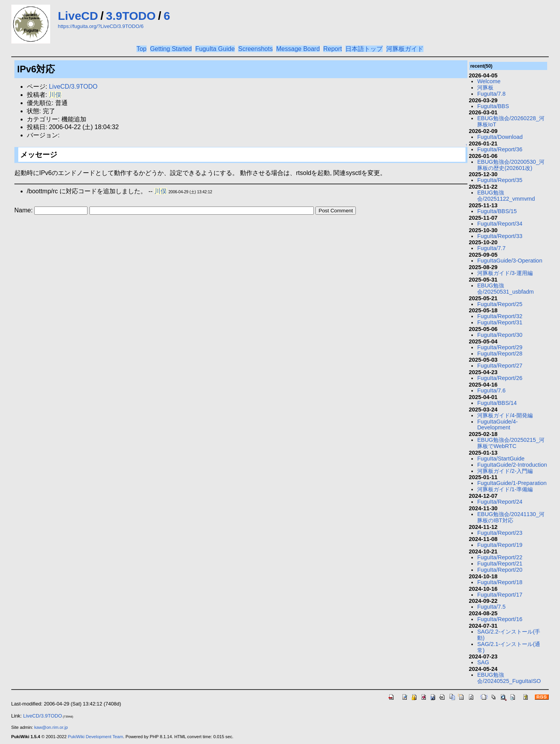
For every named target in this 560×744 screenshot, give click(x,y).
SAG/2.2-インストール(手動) (509, 635)
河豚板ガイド (405, 49)
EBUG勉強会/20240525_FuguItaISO (509, 678)
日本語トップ (364, 49)
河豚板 (485, 88)
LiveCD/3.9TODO (73, 87)
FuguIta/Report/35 (500, 180)
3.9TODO (131, 16)
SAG (483, 662)
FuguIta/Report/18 (500, 582)
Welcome (489, 81)
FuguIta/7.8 (491, 94)
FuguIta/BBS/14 (497, 403)
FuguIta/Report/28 (500, 354)
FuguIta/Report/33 (500, 236)
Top (142, 49)
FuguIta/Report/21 (500, 564)
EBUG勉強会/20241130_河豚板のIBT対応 (511, 517)
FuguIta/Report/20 (500, 570)
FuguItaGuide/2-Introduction (512, 465)
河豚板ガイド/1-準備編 (505, 489)
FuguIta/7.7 (491, 248)
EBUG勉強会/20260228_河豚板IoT (511, 121)
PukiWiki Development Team (95, 737)
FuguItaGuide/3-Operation (510, 261)
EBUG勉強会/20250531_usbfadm (505, 289)
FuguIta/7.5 (491, 607)
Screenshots (255, 49)
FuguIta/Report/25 (500, 304)
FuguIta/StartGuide (501, 459)
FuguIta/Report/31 (500, 322)
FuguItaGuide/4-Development (497, 425)
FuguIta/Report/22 (500, 557)
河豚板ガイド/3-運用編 (505, 273)
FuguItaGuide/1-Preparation (512, 483)
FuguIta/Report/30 (500, 335)
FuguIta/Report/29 (500, 347)
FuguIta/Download (500, 137)
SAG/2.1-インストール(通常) (509, 647)
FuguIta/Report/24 (500, 502)
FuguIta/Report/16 (500, 619)
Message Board (298, 49)
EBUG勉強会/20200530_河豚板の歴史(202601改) (511, 165)
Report (332, 49)
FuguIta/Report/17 (500, 595)
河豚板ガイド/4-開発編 (505, 415)
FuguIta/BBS (493, 106)
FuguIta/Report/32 (500, 316)
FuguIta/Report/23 (500, 533)
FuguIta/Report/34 (500, 224)
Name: (24, 210)
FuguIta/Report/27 (500, 366)
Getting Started (171, 49)
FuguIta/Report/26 (500, 378)
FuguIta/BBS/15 (497, 211)
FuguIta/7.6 (491, 390)
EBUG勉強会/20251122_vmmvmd (506, 196)
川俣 (55, 95)
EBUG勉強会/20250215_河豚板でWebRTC (511, 443)
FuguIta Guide (215, 49)
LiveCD (78, 16)
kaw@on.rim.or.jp (51, 727)
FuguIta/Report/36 (500, 149)
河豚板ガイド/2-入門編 (505, 471)
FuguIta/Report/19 (500, 545)
